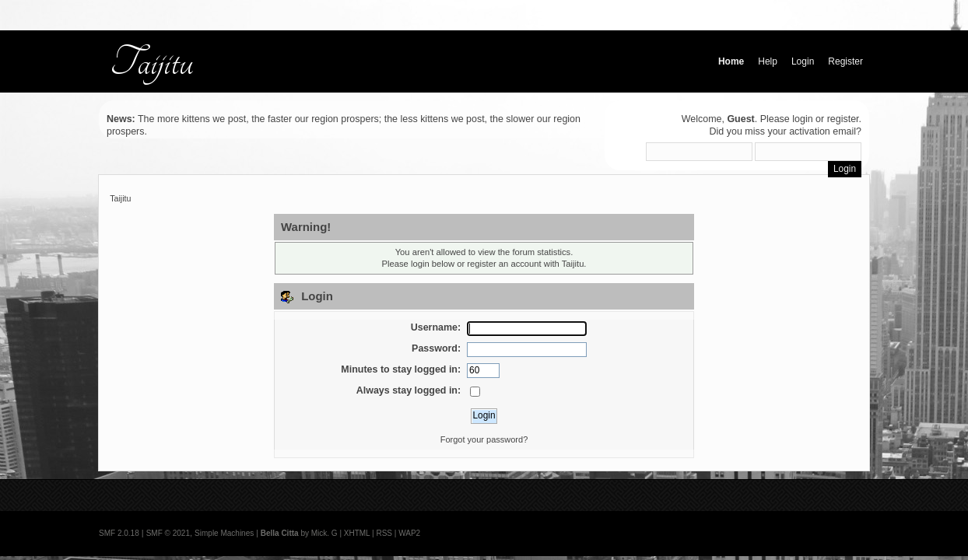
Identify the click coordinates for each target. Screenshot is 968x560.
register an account (504, 264)
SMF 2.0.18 (119, 533)
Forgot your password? (484, 439)
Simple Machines (224, 533)
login (802, 119)
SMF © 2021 (168, 533)
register (843, 119)
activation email (822, 131)
